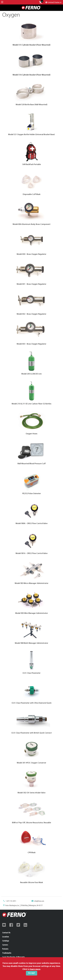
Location (6, 937)
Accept (32, 973)
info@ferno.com (36, 903)
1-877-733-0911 (21, 903)
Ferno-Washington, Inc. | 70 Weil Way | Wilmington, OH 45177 (28, 906)
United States (53, 3)
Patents (5, 949)
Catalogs (6, 941)
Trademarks (7, 953)
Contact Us (6, 933)
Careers (5, 945)
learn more (35, 969)
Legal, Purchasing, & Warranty (13, 957)
